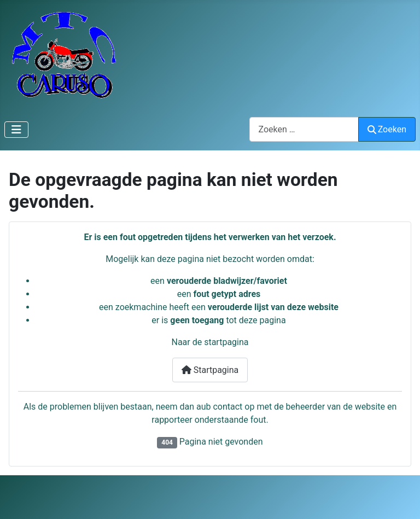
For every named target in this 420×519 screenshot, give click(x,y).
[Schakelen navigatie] (16, 130)
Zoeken (387, 129)
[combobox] (304, 129)
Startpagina (210, 370)
